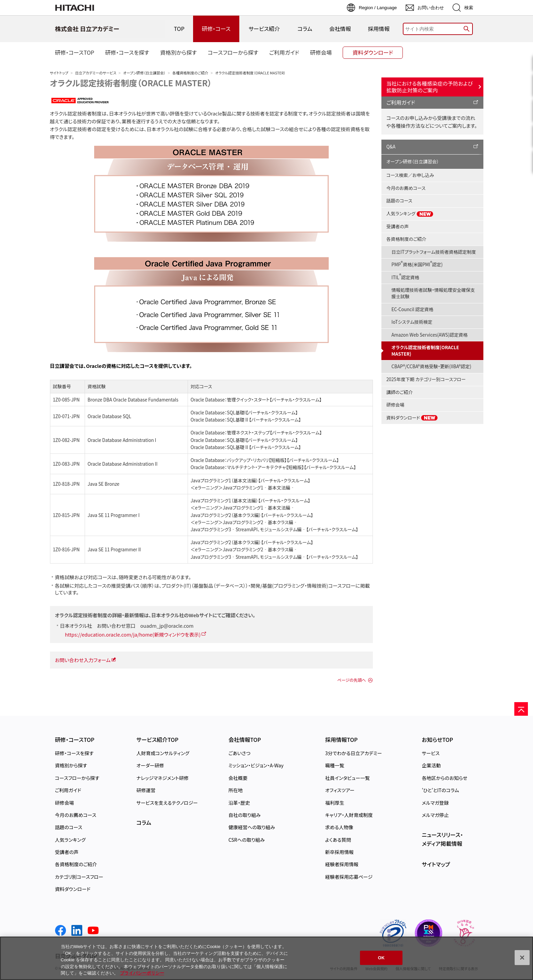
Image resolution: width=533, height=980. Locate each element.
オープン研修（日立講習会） (144, 73)
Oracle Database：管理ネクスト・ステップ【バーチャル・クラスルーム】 (256, 433)
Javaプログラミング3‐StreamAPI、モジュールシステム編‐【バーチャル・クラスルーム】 (274, 529)
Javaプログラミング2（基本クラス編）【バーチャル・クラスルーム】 (252, 515)
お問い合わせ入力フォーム (83, 660)
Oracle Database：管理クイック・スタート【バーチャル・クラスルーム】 (256, 400)
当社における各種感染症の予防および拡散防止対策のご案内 (430, 87)
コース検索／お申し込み (410, 175)
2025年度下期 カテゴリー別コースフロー (426, 379)
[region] (266, 958)
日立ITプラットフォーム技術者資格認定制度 (434, 252)
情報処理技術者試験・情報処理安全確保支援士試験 (433, 293)
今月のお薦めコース (406, 188)
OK (381, 958)
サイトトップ (59, 73)
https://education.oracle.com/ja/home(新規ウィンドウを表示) (133, 634)
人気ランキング (410, 214)
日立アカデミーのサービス (96, 73)
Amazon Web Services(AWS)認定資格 (430, 335)
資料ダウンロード (412, 418)
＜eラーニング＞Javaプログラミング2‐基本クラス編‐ (244, 522)
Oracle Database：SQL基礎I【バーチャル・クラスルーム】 (244, 413)
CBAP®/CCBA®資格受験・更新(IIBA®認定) (432, 366)
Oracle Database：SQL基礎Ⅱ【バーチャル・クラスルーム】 (246, 420)
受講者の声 (398, 226)
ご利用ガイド (401, 102)
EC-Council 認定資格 (412, 309)
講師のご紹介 (400, 392)
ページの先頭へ (351, 680)
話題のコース (399, 201)
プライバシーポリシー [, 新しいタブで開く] (142, 973)
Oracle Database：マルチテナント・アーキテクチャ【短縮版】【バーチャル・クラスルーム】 (273, 467)
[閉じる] (522, 958)
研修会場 (396, 405)
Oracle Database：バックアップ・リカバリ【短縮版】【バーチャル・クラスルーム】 (265, 460)
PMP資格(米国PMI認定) (417, 264)
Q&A (391, 147)
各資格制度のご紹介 (406, 239)
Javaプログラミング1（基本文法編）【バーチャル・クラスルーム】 (251, 480)
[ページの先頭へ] (521, 709)
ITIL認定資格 (406, 276)
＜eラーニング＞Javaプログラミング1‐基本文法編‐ (243, 488)
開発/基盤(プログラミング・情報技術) (289, 585)
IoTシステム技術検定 (412, 322)
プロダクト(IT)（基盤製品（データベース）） (205, 585)
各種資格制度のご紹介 (190, 73)
